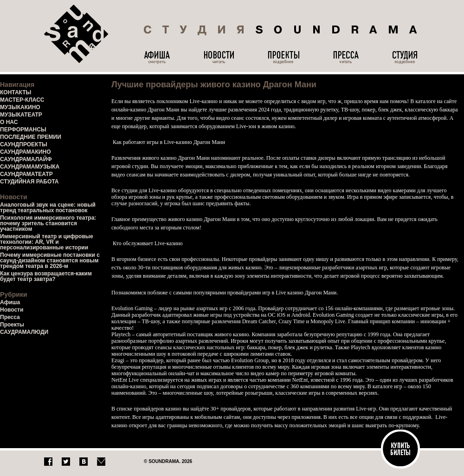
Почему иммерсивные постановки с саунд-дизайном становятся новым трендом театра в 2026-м (50, 261)
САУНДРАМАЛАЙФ (26, 159)
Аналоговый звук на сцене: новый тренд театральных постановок (48, 208)
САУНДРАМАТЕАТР (26, 174)
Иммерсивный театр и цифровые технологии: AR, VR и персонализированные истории (47, 242)
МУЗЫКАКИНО (20, 107)
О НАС (9, 122)
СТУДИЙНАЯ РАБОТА (29, 182)
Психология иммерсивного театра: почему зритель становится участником (48, 223)
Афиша (10, 302)
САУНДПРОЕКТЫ (24, 144)
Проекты (12, 325)
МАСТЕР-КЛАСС (22, 100)
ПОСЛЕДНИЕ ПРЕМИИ (31, 137)
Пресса (10, 317)
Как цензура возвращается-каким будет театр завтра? (46, 276)
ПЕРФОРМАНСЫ (23, 130)
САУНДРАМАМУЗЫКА (30, 167)
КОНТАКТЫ (16, 92)
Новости (12, 310)
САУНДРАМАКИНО (25, 152)
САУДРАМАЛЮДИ (24, 332)
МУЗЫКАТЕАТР (21, 115)
